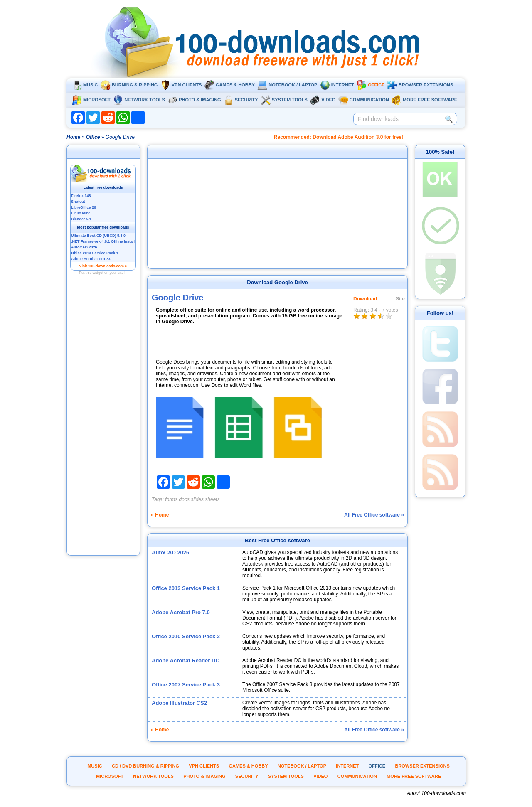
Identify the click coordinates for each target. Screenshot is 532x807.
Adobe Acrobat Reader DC (186, 661)
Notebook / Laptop (287, 85)
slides (197, 499)
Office (371, 85)
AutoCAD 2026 (170, 552)
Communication (364, 100)
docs (184, 499)
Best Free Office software (277, 540)
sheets (212, 499)
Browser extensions (420, 85)
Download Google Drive (277, 282)
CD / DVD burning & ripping (145, 766)
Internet (337, 85)
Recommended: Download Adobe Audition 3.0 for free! (339, 137)
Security (241, 100)
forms (171, 499)
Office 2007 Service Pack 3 (186, 685)
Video (323, 100)
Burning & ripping (129, 85)
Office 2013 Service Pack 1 (186, 588)
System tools (284, 100)
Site (400, 299)
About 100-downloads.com (436, 793)
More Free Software (424, 100)
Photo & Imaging (194, 100)
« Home (160, 515)
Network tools (139, 100)
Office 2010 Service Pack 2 (186, 636)
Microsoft (91, 100)
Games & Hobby (230, 85)
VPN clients (181, 85)
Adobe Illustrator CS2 (179, 703)
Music (85, 85)
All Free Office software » (374, 515)
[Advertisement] (103, 429)
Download (365, 299)
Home (73, 137)
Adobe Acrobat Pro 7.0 (181, 612)
